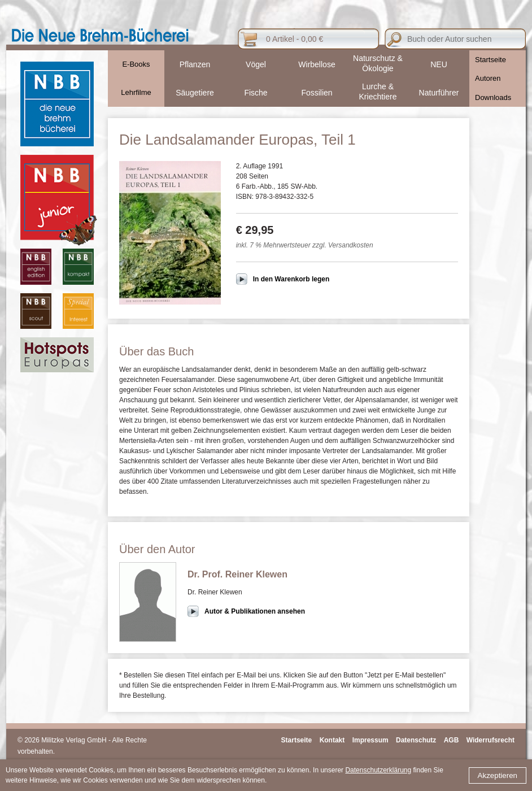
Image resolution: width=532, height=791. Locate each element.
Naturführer (439, 93)
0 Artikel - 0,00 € (295, 39)
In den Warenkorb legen (291, 279)
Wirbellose (317, 64)
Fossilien (317, 93)
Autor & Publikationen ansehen (255, 611)
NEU (439, 64)
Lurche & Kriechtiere (378, 92)
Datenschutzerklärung (378, 770)
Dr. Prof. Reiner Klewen (237, 574)
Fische (256, 93)
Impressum (370, 740)
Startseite (490, 60)
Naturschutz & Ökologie (378, 63)
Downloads (493, 97)
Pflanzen (195, 64)
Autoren (488, 78)
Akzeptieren (498, 775)
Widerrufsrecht (490, 740)
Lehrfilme (136, 92)
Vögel (256, 64)
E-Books (136, 64)
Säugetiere (195, 93)
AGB (452, 740)
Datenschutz (416, 740)
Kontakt (332, 740)
